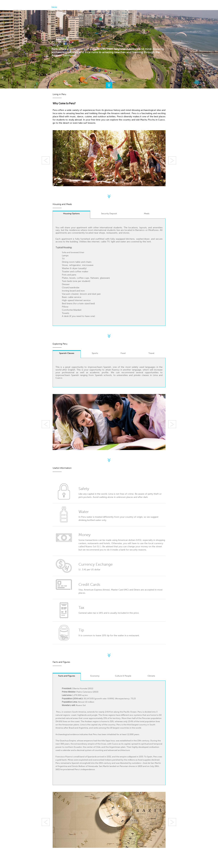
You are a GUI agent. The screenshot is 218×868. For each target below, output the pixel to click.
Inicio (54, 7)
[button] (61, 159)
